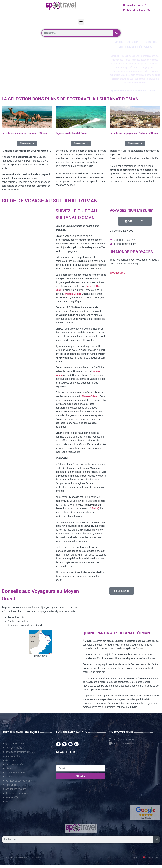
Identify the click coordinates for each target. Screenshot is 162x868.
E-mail (60, 763)
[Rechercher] (117, 33)
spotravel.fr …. (118, 273)
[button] (81, 22)
